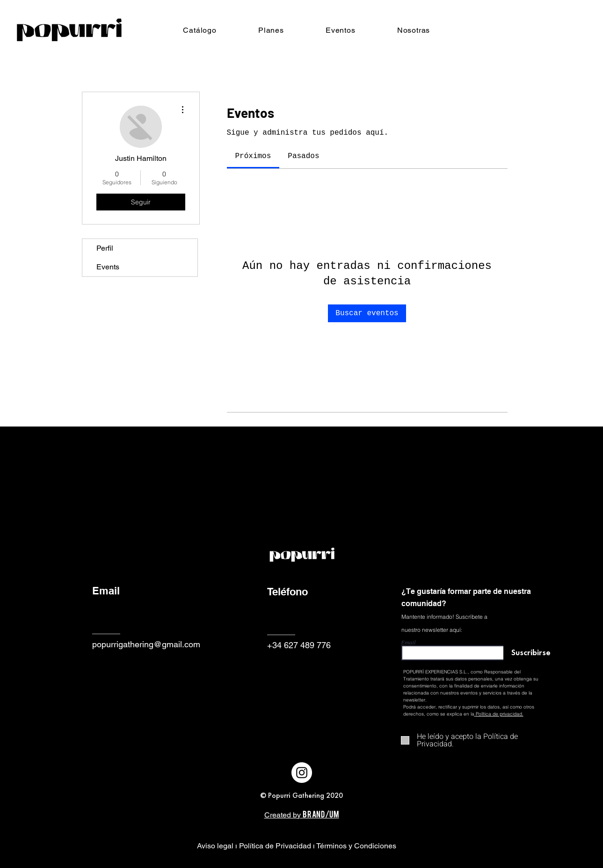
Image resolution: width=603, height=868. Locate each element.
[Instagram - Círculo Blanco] (302, 773)
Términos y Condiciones (356, 846)
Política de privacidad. (500, 714)
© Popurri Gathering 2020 (301, 795)
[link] (253, 156)
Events (108, 267)
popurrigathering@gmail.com (146, 644)
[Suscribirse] (527, 654)
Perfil (105, 248)
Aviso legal (216, 846)
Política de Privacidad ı (277, 846)
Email (409, 642)
